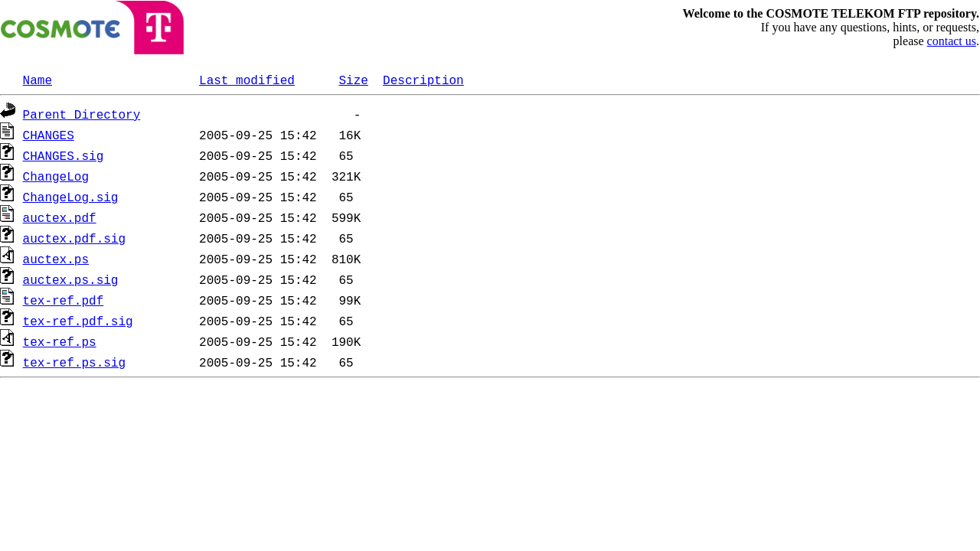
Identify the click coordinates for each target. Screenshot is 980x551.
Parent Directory (82, 114)
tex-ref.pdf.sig (78, 321)
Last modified (247, 80)
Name (38, 80)
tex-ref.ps (60, 341)
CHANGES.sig (64, 155)
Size (353, 80)
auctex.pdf (60, 217)
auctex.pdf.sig (74, 238)
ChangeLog (56, 176)
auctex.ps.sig (71, 279)
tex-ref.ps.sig (74, 362)
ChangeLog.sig (71, 197)
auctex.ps (56, 259)
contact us (952, 41)
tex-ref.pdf (64, 300)
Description (423, 80)
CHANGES (49, 135)
